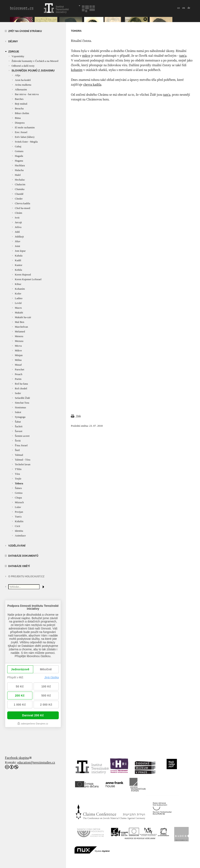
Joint (17, 246)
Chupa (18, 498)
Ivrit (17, 218)
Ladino (19, 298)
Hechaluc (20, 180)
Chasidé (19, 194)
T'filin (18, 469)
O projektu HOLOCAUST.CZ (26, 576)
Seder (18, 393)
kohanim (77, 70)
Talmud (19, 455)
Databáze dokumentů (23, 556)
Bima (18, 118)
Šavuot (19, 431)
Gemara (19, 151)
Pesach (19, 374)
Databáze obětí (19, 566)
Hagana (19, 161)
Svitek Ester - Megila (26, 142)
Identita (19, 531)
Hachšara (20, 165)
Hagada (19, 156)
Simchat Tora (22, 403)
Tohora (19, 483)
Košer (18, 293)
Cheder (19, 199)
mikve (86, 56)
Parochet (19, 369)
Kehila (18, 270)
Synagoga (20, 417)
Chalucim (20, 184)
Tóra (17, 474)
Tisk (76, 416)
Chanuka (20, 189)
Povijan (19, 512)
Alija (18, 75)
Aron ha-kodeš (23, 80)
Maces (18, 308)
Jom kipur (20, 251)
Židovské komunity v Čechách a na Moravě (35, 61)
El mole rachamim (25, 127)
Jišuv (18, 241)
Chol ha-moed (22, 208)
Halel (18, 175)
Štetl (17, 450)
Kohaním (20, 289)
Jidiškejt (19, 237)
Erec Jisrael (21, 132)
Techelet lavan (23, 464)
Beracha (19, 108)
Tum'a (18, 517)
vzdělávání (17, 546)
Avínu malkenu (23, 85)
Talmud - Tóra (23, 460)
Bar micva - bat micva (27, 94)
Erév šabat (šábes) (25, 137)
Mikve (18, 350)
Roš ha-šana (21, 384)
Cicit (17, 526)
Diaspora (20, 123)
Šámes (18, 488)
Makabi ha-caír (23, 317)
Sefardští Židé (22, 398)
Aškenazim (21, 89)
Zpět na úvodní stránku (25, 31)
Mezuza (19, 341)
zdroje (14, 51)
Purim (18, 379)
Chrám (18, 213)
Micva (18, 346)
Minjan (19, 355)
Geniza (19, 493)
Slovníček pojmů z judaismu (33, 70)
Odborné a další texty (23, 66)
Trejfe (18, 479)
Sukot (18, 412)
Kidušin (19, 521)
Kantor (19, 265)
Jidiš (17, 232)
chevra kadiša (92, 84)
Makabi (19, 312)
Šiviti (18, 441)
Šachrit (19, 426)
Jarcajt (18, 222)
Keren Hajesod (23, 275)
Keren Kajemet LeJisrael (28, 279)
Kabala (19, 256)
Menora (19, 336)
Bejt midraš (21, 104)
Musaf (18, 365)
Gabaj (18, 146)
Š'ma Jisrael (21, 445)
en (184, 8)
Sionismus (20, 407)
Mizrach (19, 502)
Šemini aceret (22, 436)
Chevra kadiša (22, 203)
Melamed (20, 331)
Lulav (18, 507)
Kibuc (18, 284)
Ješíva (18, 227)
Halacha (19, 170)
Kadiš (18, 260)
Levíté (18, 303)
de (189, 8)
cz (179, 8)
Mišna (18, 360)
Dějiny (13, 41)
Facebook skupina (17, 758)
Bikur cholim (22, 113)
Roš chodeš (21, 388)
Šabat (18, 422)
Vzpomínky (18, 56)
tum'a (183, 56)
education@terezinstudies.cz (36, 762)
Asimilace (20, 536)
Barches (19, 99)
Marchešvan (21, 327)
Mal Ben (19, 322)
